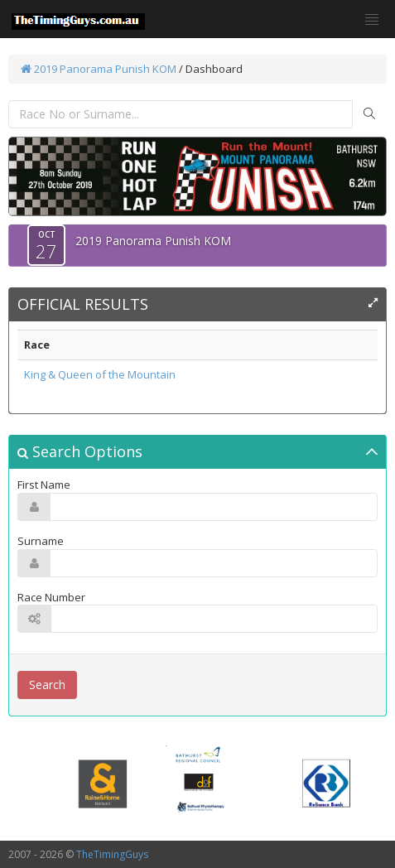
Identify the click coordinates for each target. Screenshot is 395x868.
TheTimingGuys (112, 854)
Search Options (80, 451)
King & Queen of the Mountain (100, 374)
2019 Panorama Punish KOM (99, 69)
